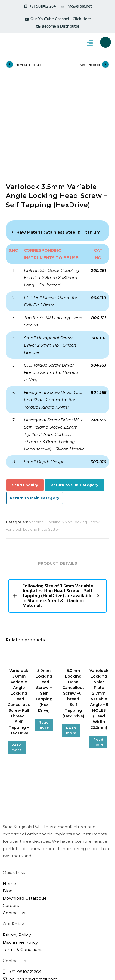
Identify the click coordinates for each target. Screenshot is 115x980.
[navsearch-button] (105, 42)
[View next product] (105, 64)
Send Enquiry (25, 396)
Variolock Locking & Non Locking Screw (64, 433)
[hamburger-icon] (90, 43)
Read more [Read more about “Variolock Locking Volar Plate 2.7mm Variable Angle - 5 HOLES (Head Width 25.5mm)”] (98, 653)
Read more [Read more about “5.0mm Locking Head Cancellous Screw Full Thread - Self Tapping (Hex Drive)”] (71, 642)
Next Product (90, 65)
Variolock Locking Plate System (34, 441)
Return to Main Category (35, 409)
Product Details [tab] (57, 475)
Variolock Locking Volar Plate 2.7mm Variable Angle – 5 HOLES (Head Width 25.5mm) (99, 610)
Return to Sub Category (74, 396)
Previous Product (28, 65)
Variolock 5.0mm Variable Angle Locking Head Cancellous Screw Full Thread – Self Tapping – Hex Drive (19, 613)
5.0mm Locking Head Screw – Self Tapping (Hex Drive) (44, 602)
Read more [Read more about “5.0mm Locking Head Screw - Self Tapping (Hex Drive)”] (44, 636)
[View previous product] (10, 64)
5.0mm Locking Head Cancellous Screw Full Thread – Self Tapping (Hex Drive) (73, 605)
